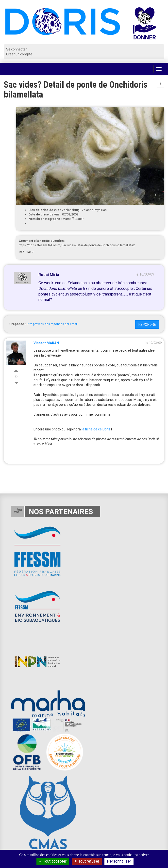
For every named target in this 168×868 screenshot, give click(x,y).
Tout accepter (53, 861)
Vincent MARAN (46, 343)
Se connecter (17, 49)
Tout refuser (87, 861)
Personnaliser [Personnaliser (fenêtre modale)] (119, 861)
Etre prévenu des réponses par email (52, 324)
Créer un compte (19, 54)
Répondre (147, 325)
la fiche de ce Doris (96, 429)
